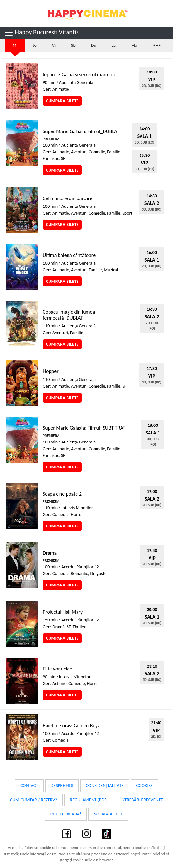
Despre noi (62, 785)
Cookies (144, 785)
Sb (73, 45)
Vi (54, 45)
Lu (114, 45)
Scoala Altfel (108, 814)
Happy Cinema (86, 13)
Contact (29, 785)
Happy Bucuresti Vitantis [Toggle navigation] (41, 33)
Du (94, 45)
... (157, 44)
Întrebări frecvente (142, 800)
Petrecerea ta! (66, 814)
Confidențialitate (105, 785)
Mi (15, 45)
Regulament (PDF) (89, 800)
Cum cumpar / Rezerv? (34, 800)
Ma (134, 45)
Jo (35, 45)
